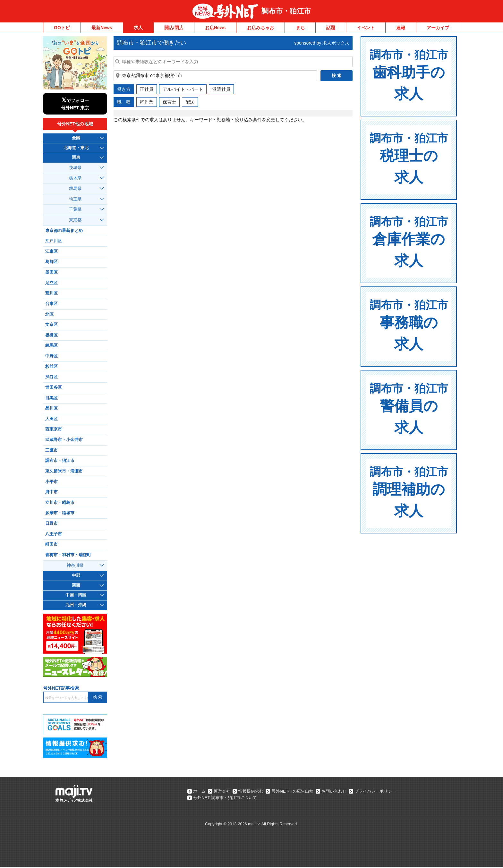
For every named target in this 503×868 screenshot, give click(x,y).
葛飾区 (51, 262)
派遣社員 (221, 89)
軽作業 (147, 102)
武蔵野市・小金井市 (64, 440)
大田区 (51, 419)
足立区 (51, 283)
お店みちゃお (260, 28)
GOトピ (62, 28)
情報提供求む (256, 791)
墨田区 (51, 272)
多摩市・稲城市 (60, 513)
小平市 (51, 482)
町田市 (51, 544)
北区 (49, 314)
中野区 (51, 356)
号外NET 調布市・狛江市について (227, 798)
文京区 (51, 325)
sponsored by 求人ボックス (322, 43)
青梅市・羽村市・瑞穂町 (68, 555)
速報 (401, 28)
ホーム (200, 791)
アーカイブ (438, 28)
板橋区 (51, 335)
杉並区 (51, 367)
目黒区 (51, 398)
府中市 (51, 492)
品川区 (51, 408)
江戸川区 (54, 241)
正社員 (147, 89)
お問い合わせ (346, 791)
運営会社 (225, 791)
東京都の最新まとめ (64, 231)
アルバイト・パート (183, 89)
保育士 (169, 102)
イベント (366, 28)
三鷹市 (51, 450)
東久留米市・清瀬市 (64, 471)
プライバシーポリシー (391, 791)
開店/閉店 (174, 28)
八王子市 (54, 534)
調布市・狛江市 (286, 11)
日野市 (51, 523)
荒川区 (51, 293)
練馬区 (51, 345)
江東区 (51, 251)
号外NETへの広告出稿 (301, 791)
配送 (190, 102)
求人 (138, 28)
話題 (331, 28)
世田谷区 (54, 387)
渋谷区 (51, 377)
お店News (215, 28)
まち (300, 28)
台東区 (51, 304)
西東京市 (54, 429)
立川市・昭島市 (60, 503)
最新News (102, 28)
